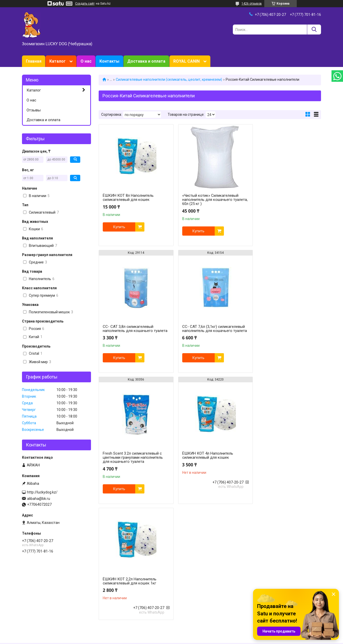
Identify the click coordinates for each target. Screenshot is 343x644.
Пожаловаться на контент (178, 639)
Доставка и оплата (146, 61)
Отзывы (34, 110)
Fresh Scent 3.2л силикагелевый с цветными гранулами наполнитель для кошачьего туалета (208, 336)
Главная (34, 61)
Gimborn (181, 606)
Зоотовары (31, 590)
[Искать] (314, 30)
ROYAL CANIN (186, 61)
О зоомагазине (35, 595)
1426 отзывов (252, 4)
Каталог (58, 61)
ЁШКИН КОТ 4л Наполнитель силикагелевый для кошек (279, 334)
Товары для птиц (113, 600)
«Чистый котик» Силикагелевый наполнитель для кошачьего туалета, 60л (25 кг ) (206, 200)
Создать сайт (85, 4)
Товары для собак (114, 590)
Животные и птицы (115, 606)
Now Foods (183, 600)
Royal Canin (184, 584)
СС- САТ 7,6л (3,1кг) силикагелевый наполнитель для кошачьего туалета (134, 336)
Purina (180, 590)
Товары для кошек (114, 584)
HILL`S (180, 595)
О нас (86, 61)
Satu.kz (194, 635)
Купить (119, 227)
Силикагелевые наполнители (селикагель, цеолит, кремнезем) (169, 79)
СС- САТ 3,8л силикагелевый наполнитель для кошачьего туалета (279, 205)
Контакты (109, 61)
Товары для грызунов (117, 595)
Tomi (255, 584)
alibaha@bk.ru (39, 499)
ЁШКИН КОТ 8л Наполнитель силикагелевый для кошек (128, 198)
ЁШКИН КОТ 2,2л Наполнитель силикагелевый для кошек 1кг (130, 459)
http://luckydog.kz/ (42, 492)
